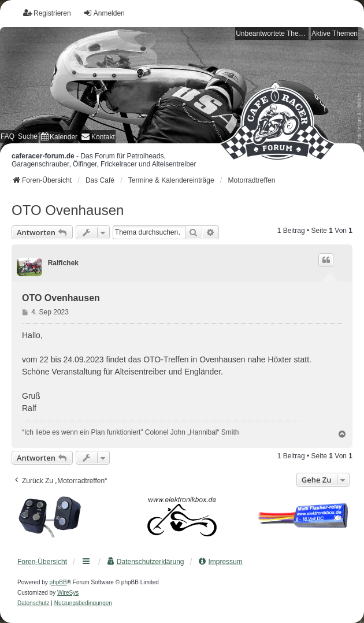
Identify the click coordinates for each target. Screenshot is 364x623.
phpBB (58, 582)
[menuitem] (59, 137)
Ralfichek (63, 263)
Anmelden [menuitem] (104, 13)
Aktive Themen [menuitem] (335, 34)
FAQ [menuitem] (8, 136)
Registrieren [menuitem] (47, 13)
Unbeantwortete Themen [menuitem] (272, 34)
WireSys (68, 593)
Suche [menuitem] (28, 136)
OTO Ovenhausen (68, 210)
